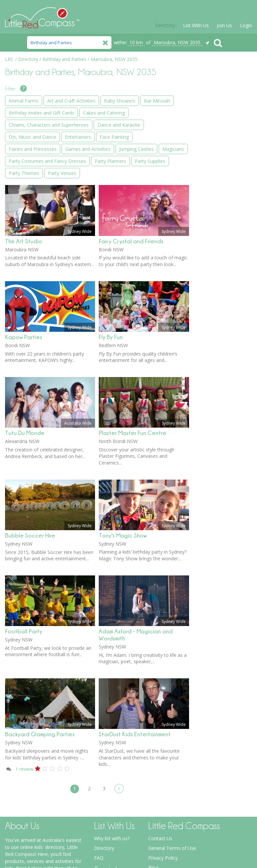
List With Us (196, 25)
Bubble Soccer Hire (30, 436)
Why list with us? (112, 738)
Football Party (24, 531)
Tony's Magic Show (123, 436)
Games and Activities (220, 244)
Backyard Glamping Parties (40, 634)
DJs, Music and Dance (221, 196)
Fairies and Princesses (221, 232)
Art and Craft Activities (222, 99)
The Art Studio (24, 141)
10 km (136, 42)
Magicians (208, 269)
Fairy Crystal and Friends (131, 141)
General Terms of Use (172, 748)
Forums (157, 787)
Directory (165, 25)
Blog (153, 768)
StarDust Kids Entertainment (135, 634)
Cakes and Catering (218, 154)
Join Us (224, 25)
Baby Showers (213, 111)
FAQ (99, 758)
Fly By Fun (111, 237)
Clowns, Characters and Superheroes (218, 169)
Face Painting (212, 220)
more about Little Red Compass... (41, 834)
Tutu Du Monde (25, 333)
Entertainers (210, 208)
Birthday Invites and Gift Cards (219, 138)
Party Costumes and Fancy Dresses (220, 284)
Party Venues (212, 335)
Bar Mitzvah (210, 123)
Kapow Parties (24, 237)
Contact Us (160, 738)
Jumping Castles (215, 257)
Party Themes (213, 323)
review (24, 669)
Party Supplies (213, 311)
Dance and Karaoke (219, 184)
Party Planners (213, 299)
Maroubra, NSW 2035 (177, 42)
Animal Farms (212, 87)
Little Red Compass (42, 15)
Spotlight (158, 777)
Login (246, 25)
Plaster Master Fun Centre (133, 333)
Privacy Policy (163, 758)
